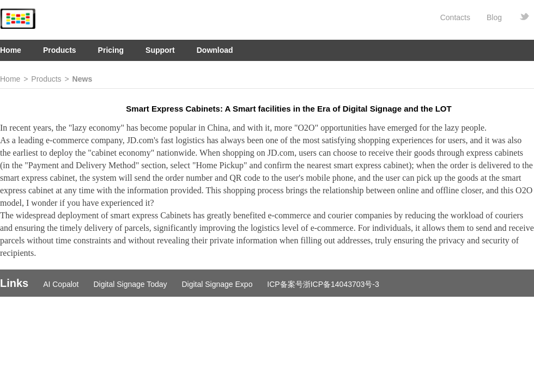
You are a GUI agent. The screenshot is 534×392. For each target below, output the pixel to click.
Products (60, 50)
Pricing (111, 50)
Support (160, 50)
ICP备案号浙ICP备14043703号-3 (323, 284)
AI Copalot (61, 284)
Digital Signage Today (130, 284)
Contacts (455, 17)
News (83, 79)
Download (215, 50)
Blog (494, 17)
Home (11, 50)
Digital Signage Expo (217, 284)
